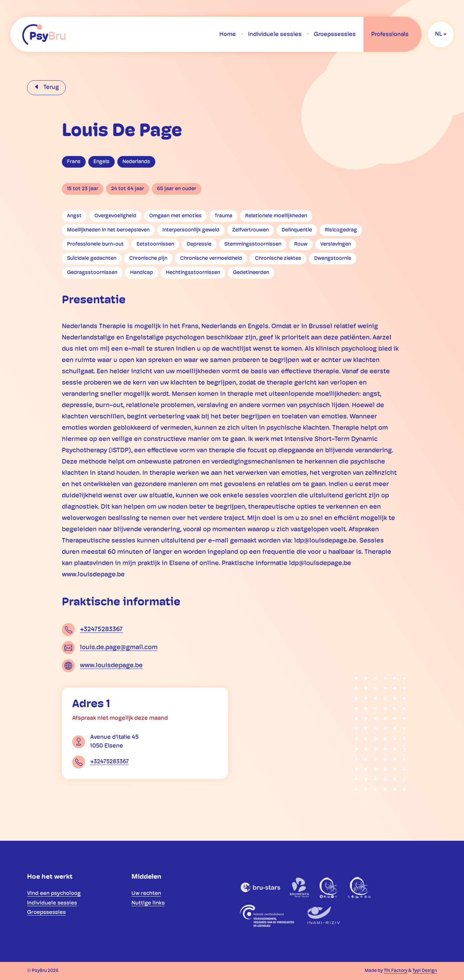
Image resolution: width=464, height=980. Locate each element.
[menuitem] (228, 34)
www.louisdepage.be (111, 666)
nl (439, 34)
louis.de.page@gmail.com (119, 648)
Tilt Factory (396, 971)
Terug (51, 88)
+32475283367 (101, 630)
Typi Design (425, 971)
